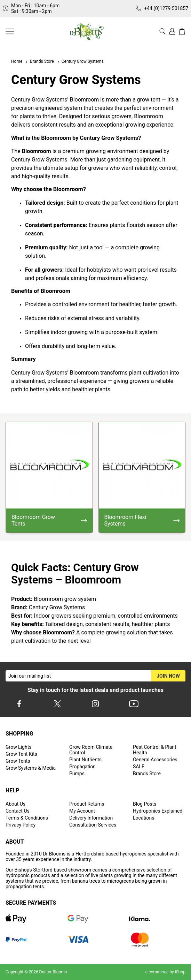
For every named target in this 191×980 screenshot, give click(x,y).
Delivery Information (91, 818)
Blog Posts (145, 804)
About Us (15, 804)
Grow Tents (18, 761)
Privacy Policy (21, 825)
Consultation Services (93, 825)
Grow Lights (18, 747)
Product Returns (87, 804)
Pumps (77, 774)
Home (17, 61)
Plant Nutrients (85, 760)
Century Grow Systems (80, 61)
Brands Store (39, 61)
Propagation (82, 767)
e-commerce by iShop (165, 972)
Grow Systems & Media (31, 768)
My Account (82, 811)
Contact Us (18, 811)
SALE (139, 767)
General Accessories (155, 760)
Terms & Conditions (27, 818)
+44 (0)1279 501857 (166, 8)
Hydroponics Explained (158, 811)
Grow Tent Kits (21, 754)
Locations (144, 818)
